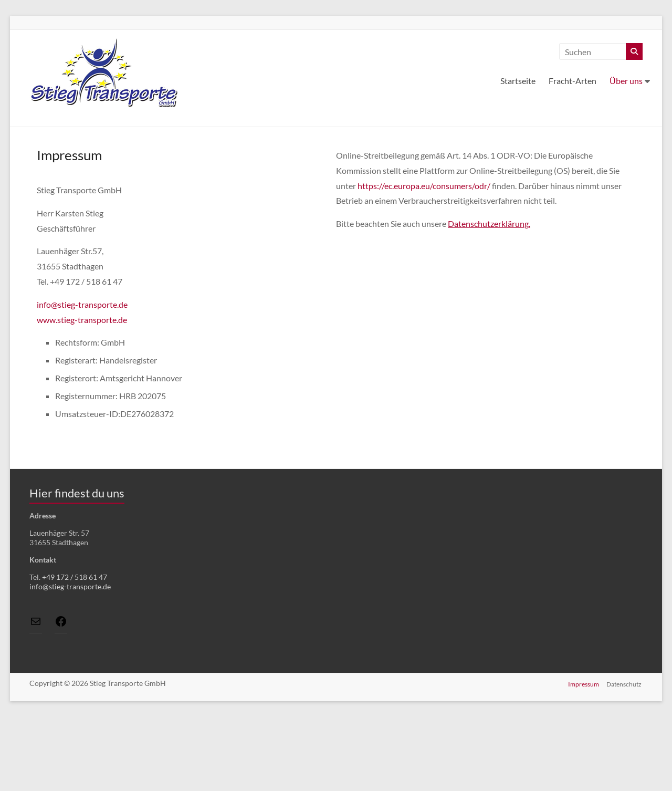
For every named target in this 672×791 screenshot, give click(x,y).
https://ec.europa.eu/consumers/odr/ (424, 186)
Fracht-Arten (573, 81)
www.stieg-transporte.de (82, 320)
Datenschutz (625, 757)
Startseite (518, 81)
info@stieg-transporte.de (82, 304)
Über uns (626, 81)
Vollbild (222, 503)
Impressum (584, 757)
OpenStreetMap (541, 711)
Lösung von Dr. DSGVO (614, 711)
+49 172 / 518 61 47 (75, 577)
